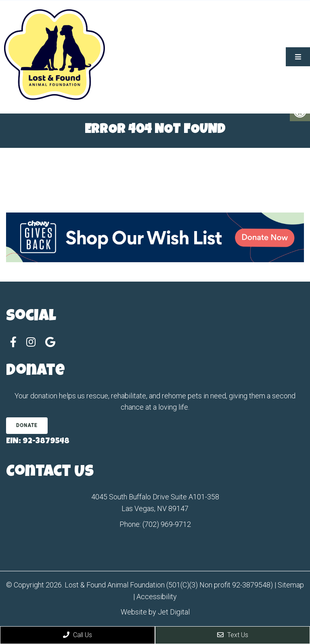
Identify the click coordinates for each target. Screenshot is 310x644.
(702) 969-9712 (167, 524)
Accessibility (157, 597)
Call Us (77, 635)
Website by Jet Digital (155, 612)
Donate (27, 425)
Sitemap (291, 585)
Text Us (233, 635)
